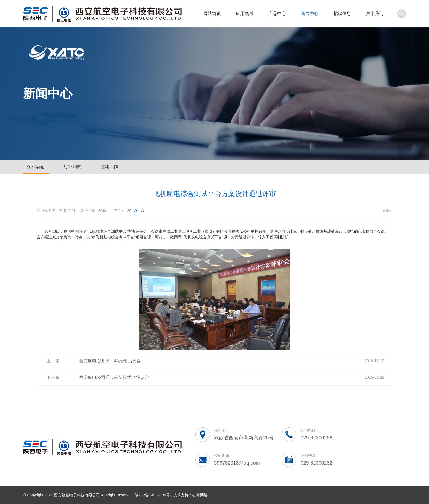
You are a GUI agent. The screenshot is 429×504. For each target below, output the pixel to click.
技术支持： (183, 495)
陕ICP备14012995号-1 (154, 495)
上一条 (53, 361)
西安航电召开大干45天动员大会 (110, 361)
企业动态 (36, 167)
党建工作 (109, 167)
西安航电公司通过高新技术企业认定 (114, 377)
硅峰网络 (200, 495)
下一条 (53, 377)
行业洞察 (73, 167)
